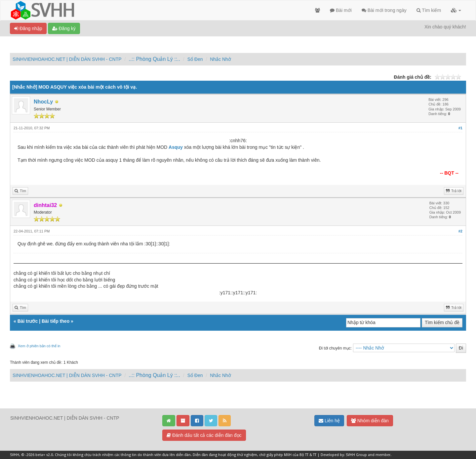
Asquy (176, 147)
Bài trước (28, 321)
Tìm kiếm (429, 10)
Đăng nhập (28, 28)
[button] (456, 10)
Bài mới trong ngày (384, 10)
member (383, 455)
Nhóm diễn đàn (370, 421)
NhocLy (43, 102)
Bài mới (341, 10)
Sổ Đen (195, 59)
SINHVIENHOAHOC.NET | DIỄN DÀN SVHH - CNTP (67, 59)
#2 (460, 231)
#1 (460, 128)
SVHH (15, 455)
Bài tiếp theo (56, 321)
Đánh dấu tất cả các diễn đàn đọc (204, 435)
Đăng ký (64, 28)
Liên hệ (329, 421)
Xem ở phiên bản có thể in (39, 346)
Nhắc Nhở (220, 59)
